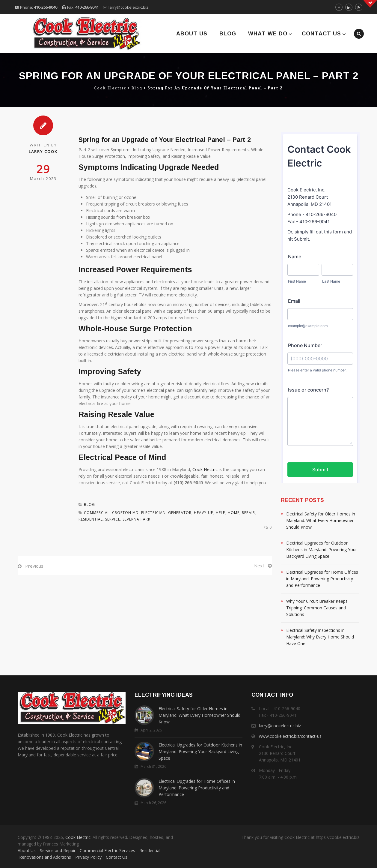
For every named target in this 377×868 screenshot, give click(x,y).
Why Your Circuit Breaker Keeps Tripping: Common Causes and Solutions (317, 608)
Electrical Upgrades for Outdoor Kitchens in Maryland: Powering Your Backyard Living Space (322, 550)
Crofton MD (125, 513)
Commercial (97, 513)
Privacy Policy (88, 857)
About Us (192, 34)
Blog (228, 34)
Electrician (153, 513)
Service (113, 519)
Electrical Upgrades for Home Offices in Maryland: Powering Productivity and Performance (322, 579)
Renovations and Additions (45, 857)
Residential (150, 850)
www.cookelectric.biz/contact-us (290, 736)
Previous (34, 566)
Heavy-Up (204, 513)
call (125, 483)
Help (221, 513)
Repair (248, 513)
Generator (180, 513)
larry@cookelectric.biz (128, 7)
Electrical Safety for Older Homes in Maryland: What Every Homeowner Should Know (321, 520)
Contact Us (321, 34)
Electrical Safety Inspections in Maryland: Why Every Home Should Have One (320, 637)
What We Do (268, 34)
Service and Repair (58, 850)
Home (234, 513)
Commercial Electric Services (107, 850)
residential (91, 519)
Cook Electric (205, 469)
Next (259, 566)
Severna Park (137, 519)
